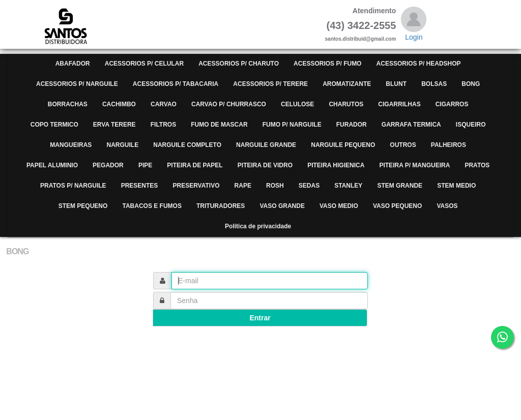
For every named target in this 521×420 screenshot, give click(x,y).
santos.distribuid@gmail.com (361, 39)
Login (414, 37)
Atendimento (374, 11)
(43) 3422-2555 (361, 25)
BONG (17, 251)
